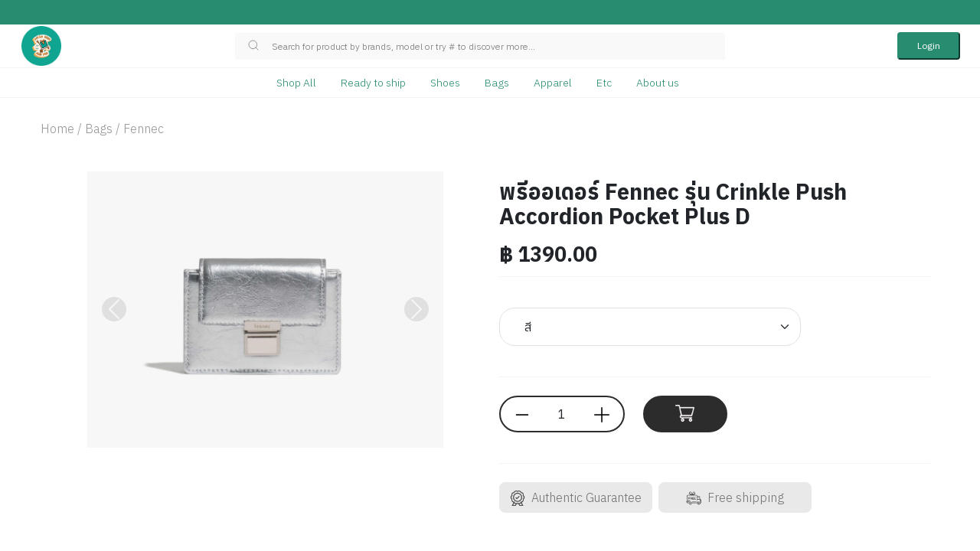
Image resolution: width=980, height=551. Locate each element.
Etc (604, 83)
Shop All (296, 83)
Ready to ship (373, 83)
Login (929, 46)
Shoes (445, 83)
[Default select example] (650, 327)
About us (658, 83)
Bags (497, 83)
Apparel (553, 83)
